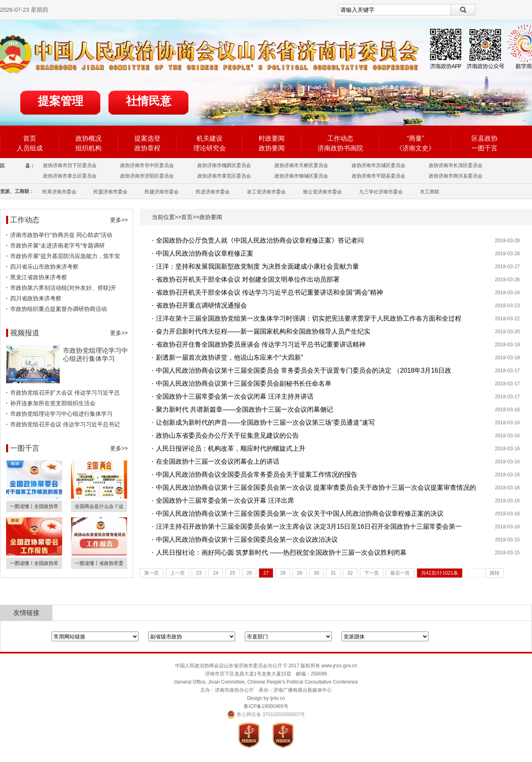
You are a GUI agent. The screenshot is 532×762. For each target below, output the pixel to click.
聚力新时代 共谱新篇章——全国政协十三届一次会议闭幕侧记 (244, 409)
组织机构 (89, 148)
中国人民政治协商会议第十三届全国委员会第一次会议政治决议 (247, 539)
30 (317, 573)
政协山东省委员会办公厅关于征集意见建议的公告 (227, 435)
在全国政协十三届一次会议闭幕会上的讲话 (218, 461)
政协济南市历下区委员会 (70, 165)
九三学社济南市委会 (381, 192)
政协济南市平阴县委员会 (378, 176)
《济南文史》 (415, 148)
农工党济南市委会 (266, 192)
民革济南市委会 (59, 192)
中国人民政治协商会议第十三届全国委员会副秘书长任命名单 (244, 383)
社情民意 (149, 101)
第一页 (151, 573)
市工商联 (430, 192)
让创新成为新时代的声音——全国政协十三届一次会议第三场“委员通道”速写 (265, 422)
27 (266, 573)
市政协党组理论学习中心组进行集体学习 (61, 414)
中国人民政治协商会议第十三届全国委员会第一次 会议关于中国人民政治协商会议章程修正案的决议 (300, 513)
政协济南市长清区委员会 (456, 165)
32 (350, 573)
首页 (30, 138)
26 (249, 573)
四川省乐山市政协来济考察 (44, 267)
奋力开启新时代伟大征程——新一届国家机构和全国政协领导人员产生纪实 (263, 331)
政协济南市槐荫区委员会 (224, 165)
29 (300, 573)
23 (199, 573)
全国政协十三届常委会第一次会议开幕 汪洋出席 (225, 500)
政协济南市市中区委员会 (147, 165)
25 (232, 573)
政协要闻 (272, 148)
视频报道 (25, 333)
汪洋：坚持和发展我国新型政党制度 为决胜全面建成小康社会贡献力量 (257, 266)
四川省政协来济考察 (36, 298)
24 (215, 573)
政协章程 (147, 148)
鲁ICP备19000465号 (266, 706)
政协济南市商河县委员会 (456, 176)
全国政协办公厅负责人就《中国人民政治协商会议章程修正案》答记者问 (260, 240)
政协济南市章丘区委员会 (70, 176)
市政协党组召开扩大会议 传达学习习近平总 (65, 393)
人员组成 (30, 148)
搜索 (463, 10)
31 (333, 573)
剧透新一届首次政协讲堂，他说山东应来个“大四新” (230, 357)
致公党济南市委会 (322, 192)
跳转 (495, 573)
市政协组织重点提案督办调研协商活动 (58, 309)
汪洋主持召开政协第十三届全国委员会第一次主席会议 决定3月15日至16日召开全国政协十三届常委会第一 (309, 526)
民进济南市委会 (213, 192)
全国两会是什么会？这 (99, 506)
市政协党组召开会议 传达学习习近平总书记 (65, 424)
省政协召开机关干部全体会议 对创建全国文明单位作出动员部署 (248, 279)
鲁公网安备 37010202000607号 (266, 714)
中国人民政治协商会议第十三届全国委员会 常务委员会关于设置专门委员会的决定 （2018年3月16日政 (304, 370)
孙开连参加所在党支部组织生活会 (53, 403)
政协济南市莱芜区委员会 (224, 176)
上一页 (177, 573)
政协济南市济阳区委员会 (147, 176)
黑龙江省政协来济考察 (39, 277)
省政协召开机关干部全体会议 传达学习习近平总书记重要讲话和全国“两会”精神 (269, 292)
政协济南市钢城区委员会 (301, 176)
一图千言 (484, 148)
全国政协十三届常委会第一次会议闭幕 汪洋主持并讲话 (235, 396)
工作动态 (340, 138)
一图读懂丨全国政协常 (34, 506)
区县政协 (484, 138)
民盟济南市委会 (110, 192)
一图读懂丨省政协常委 (99, 563)
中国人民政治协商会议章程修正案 (205, 253)
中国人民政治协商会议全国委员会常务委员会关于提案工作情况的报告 (257, 474)
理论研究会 (210, 148)
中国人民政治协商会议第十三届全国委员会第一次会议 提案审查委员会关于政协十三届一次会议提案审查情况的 (316, 487)
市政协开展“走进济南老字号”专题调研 (57, 245)
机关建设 (210, 138)
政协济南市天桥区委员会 (301, 165)
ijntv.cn (277, 698)
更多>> (119, 220)
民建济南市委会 (162, 192)
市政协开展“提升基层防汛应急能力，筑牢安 (65, 256)
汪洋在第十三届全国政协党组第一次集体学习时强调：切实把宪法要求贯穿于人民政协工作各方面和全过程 (309, 318)
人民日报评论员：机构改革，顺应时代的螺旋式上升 (231, 448)
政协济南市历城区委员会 (378, 165)
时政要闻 (272, 138)
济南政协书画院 (340, 148)
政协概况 (89, 138)
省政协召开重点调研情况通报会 (201, 305)
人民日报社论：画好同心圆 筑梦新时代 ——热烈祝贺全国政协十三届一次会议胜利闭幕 (281, 553)
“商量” (416, 138)
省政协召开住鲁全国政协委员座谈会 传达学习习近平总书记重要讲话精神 (261, 344)
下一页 (372, 573)
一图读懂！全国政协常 (34, 563)
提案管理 (61, 101)
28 (283, 573)
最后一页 (400, 573)
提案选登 (147, 138)
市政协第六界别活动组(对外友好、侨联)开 (63, 288)
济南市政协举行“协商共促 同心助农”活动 (61, 235)
